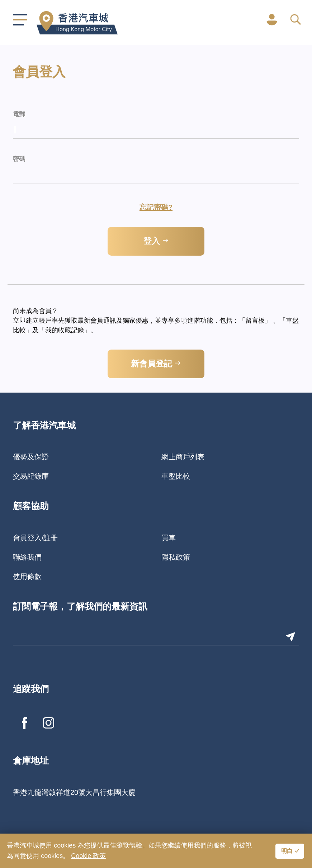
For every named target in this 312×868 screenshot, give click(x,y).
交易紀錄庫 (31, 476)
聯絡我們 (27, 557)
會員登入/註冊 (36, 538)
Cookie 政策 (88, 856)
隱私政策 (176, 557)
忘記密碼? (156, 207)
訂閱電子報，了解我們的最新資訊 (80, 607)
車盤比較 (176, 476)
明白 (287, 852)
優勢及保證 (31, 457)
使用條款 (27, 577)
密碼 (19, 159)
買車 (169, 538)
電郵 (19, 115)
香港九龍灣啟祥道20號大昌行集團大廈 (74, 792)
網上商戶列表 (183, 457)
